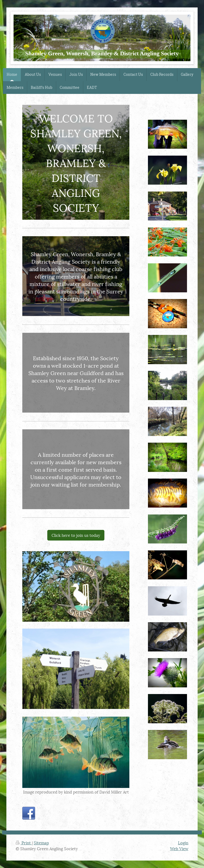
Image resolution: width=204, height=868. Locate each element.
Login (183, 842)
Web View (179, 848)
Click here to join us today (76, 535)
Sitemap (41, 842)
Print (24, 842)
